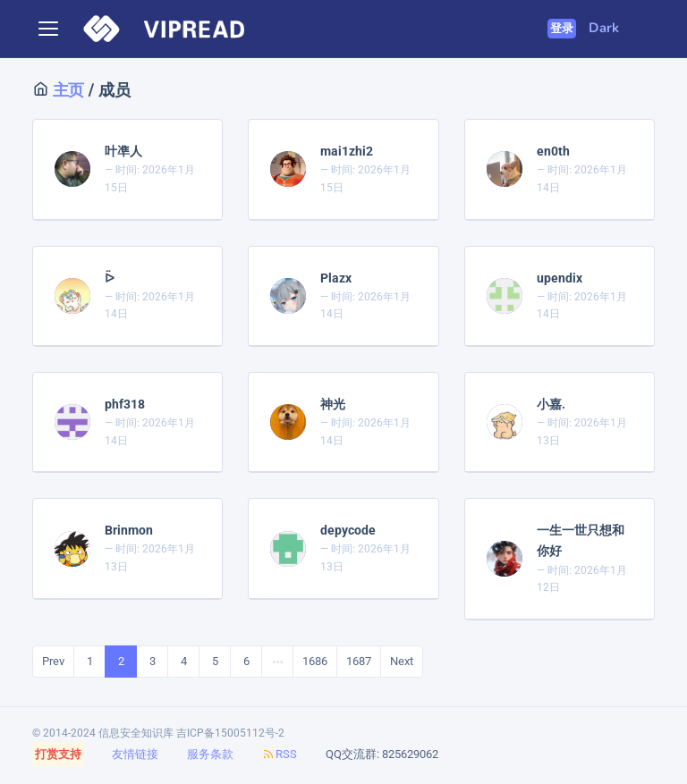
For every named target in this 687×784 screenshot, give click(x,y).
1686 (315, 661)
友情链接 (135, 754)
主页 (66, 90)
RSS (280, 754)
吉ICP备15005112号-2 (230, 733)
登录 (562, 29)
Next (402, 661)
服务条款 (210, 754)
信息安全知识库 (136, 733)
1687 (359, 661)
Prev (53, 661)
